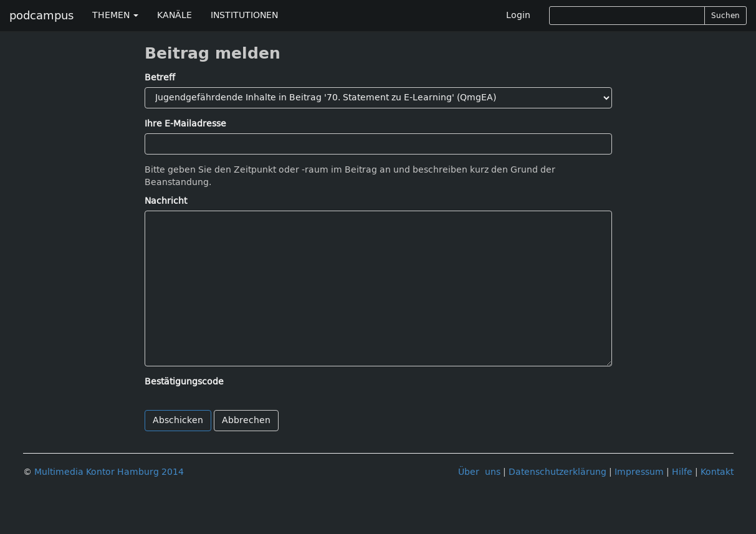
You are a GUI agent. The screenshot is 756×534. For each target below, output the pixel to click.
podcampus (41, 16)
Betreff (160, 78)
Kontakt (717, 472)
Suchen (725, 16)
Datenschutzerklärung (557, 472)
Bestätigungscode (184, 382)
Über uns (479, 472)
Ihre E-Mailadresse (185, 124)
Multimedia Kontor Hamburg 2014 (109, 472)
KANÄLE (175, 15)
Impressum (639, 472)
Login (518, 15)
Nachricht (166, 201)
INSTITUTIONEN (244, 15)
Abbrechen (246, 420)
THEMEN (115, 15)
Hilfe (682, 472)
